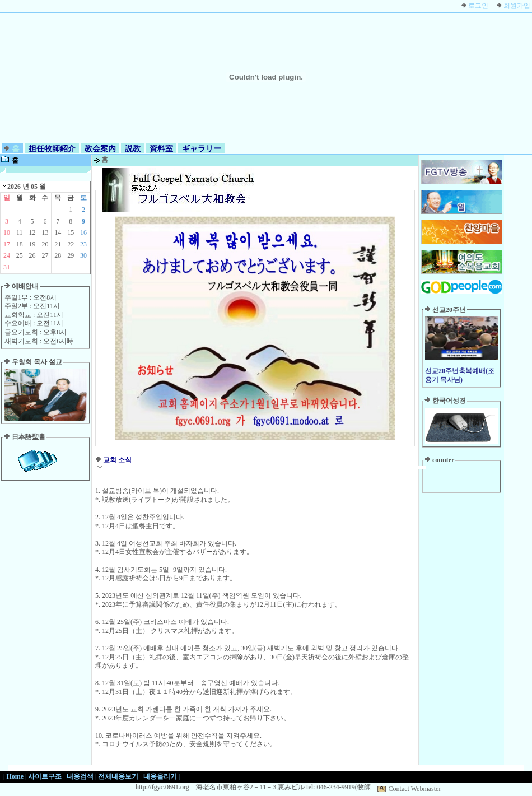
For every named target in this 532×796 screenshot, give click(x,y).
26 (32, 255)
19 (32, 244)
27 (45, 255)
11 (20, 232)
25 (20, 255)
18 (20, 244)
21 (58, 244)
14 (58, 232)
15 (71, 232)
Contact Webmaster (415, 789)
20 (45, 244)
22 (71, 244)
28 (58, 255)
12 (32, 232)
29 (71, 255)
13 (45, 232)
